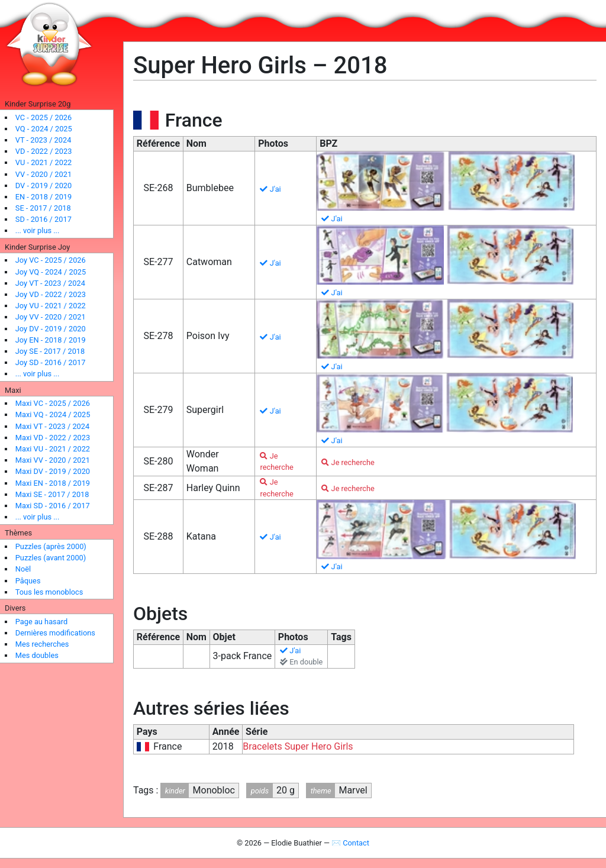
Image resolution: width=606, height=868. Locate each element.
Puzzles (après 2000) (51, 546)
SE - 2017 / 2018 (43, 208)
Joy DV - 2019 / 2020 (51, 329)
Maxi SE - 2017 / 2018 (52, 494)
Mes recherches (42, 644)
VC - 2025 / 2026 (43, 117)
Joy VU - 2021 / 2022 (51, 306)
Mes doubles (37, 655)
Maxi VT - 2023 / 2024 (52, 426)
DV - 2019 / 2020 (43, 185)
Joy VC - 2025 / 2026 (51, 260)
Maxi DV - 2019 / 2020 (53, 471)
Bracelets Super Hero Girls (298, 746)
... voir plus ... (38, 230)
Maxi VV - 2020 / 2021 (53, 460)
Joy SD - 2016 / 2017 (51, 362)
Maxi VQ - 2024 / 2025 (53, 414)
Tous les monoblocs (49, 592)
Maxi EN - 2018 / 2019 (53, 483)
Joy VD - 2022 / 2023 (51, 294)
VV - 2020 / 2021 (43, 174)
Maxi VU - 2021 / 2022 (53, 449)
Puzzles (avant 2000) (51, 558)
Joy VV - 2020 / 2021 (51, 317)
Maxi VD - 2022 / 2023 (53, 438)
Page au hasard (41, 622)
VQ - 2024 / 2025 (44, 129)
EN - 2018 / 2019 (43, 197)
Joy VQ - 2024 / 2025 (51, 272)
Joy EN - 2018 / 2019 (51, 340)
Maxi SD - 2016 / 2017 (53, 506)
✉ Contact (350, 843)
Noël (23, 569)
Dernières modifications (55, 633)
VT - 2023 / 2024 (43, 140)
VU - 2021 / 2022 (44, 162)
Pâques (28, 581)
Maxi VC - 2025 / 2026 (53, 403)
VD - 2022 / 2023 (44, 151)
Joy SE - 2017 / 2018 (50, 351)
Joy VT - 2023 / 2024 (50, 283)
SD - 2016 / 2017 (43, 219)
